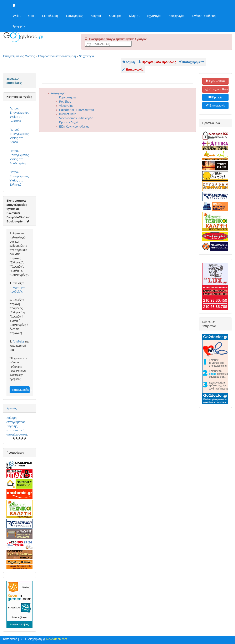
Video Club (66, 106)
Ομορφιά (116, 16)
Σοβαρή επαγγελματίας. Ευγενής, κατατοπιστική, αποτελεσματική (17, 426)
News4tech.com (57, 639)
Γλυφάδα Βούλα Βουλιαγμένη (57, 56)
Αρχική (129, 62)
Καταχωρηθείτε (21, 390)
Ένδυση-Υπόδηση (205, 16)
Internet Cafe (68, 114)
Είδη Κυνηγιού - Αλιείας (74, 127)
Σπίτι (32, 16)
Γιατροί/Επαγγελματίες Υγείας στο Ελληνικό (19, 178)
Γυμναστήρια (67, 97)
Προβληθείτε (215, 81)
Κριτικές (12, 408)
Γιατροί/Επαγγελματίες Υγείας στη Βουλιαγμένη (19, 157)
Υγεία (17, 16)
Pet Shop (65, 102)
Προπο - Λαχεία (69, 122)
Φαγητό (97, 16)
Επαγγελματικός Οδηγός (19, 56)
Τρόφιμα (19, 26)
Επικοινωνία (215, 105)
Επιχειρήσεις (76, 16)
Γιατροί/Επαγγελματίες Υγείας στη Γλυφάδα (19, 115)
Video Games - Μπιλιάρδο (76, 118)
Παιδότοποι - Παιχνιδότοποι (77, 110)
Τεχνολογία (155, 16)
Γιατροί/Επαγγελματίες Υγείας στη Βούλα (19, 136)
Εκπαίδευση (51, 16)
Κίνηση (135, 16)
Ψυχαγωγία (177, 16)
